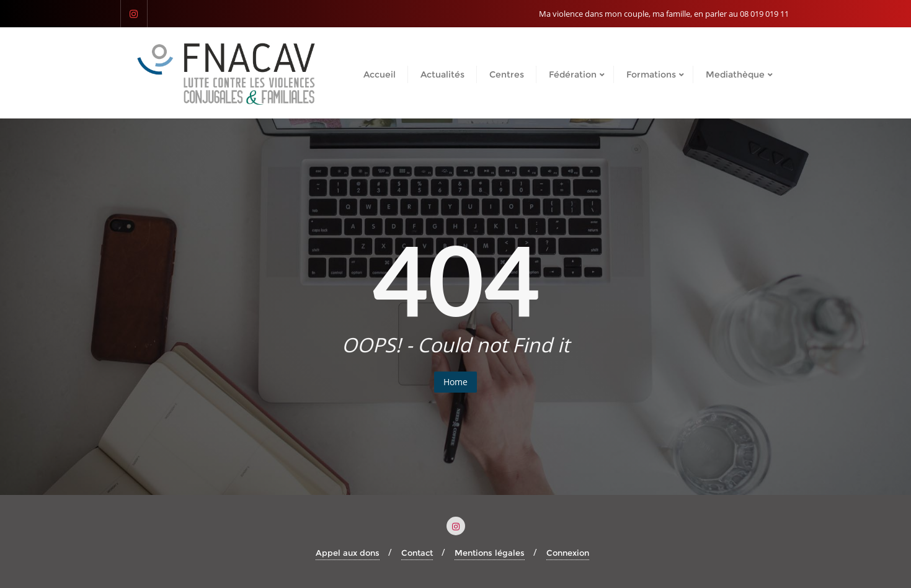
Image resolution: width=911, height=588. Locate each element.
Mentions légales (490, 553)
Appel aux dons (348, 553)
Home (455, 382)
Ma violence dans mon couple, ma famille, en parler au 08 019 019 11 (664, 14)
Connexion (568, 553)
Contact (417, 553)
